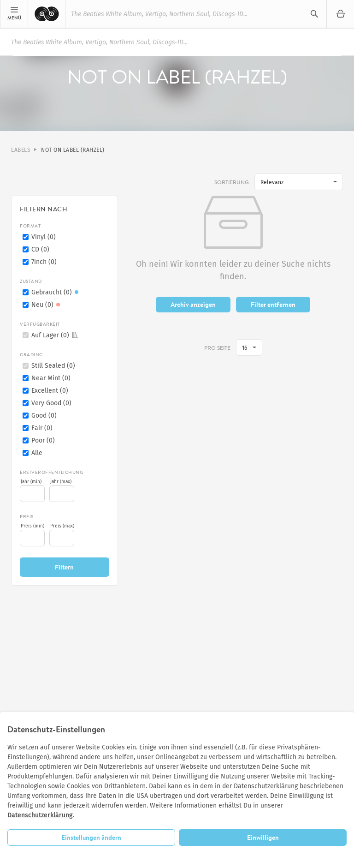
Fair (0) (42, 428)
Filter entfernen (273, 305)
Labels (21, 150)
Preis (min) (32, 526)
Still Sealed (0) (53, 366)
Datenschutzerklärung (40, 815)
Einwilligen (263, 838)
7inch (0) (44, 262)
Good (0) (44, 416)
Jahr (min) (31, 482)
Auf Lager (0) (55, 335)
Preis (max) (62, 526)
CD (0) (40, 249)
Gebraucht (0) (56, 292)
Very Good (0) (51, 403)
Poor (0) (43, 440)
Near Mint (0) (51, 378)
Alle (37, 453)
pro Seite (217, 348)
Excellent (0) (50, 391)
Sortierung (232, 182)
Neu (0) (47, 305)
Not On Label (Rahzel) (73, 150)
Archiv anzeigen (193, 305)
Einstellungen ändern (91, 838)
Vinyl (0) (44, 237)
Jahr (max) (61, 482)
